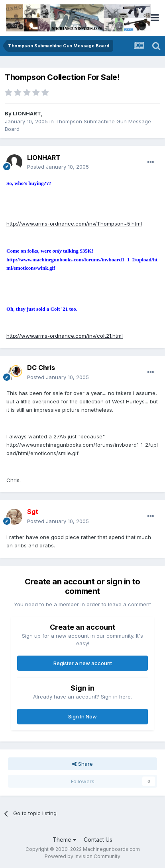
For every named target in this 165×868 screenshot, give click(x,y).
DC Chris (41, 368)
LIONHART (27, 113)
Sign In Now (82, 716)
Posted (58, 167)
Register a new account (83, 663)
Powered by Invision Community (82, 856)
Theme (64, 840)
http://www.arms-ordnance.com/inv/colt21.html (65, 336)
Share (82, 764)
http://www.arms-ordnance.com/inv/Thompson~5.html (74, 224)
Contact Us (98, 840)
